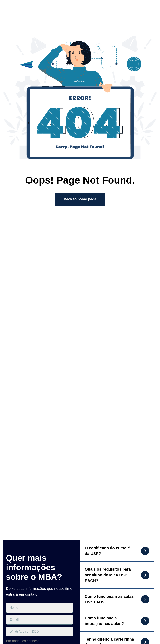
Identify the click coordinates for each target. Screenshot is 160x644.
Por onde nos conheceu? (25, 641)
